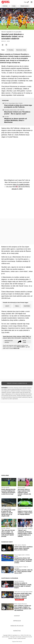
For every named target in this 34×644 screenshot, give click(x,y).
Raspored (27, 306)
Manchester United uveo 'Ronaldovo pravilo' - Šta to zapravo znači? (18, 112)
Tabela (17, 306)
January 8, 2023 (17, 189)
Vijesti (7, 306)
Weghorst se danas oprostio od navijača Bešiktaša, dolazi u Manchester (18, 120)
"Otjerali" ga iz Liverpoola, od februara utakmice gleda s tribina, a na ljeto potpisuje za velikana (25, 533)
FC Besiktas (10, 50)
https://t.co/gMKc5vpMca (21, 185)
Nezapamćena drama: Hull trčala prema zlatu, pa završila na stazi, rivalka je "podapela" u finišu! (23, 560)
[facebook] (3, 45)
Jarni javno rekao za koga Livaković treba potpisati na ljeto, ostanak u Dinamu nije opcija (24, 492)
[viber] (6, 45)
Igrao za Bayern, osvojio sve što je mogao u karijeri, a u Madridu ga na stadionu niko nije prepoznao (23, 608)
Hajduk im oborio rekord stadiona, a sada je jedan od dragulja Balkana (25, 513)
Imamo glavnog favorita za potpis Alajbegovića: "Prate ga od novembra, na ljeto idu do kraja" (8, 492)
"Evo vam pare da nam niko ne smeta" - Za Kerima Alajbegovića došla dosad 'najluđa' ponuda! (8, 533)
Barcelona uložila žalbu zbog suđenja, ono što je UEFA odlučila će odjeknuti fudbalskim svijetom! (23, 597)
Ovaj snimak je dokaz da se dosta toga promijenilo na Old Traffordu (18, 105)
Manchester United (21, 50)
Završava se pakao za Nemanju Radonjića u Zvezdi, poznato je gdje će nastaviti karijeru (23, 585)
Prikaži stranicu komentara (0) (17, 383)
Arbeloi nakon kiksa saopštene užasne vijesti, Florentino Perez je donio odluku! (23, 548)
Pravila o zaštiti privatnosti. (19, 638)
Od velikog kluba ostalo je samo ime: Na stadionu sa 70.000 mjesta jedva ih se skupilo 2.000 (8, 513)
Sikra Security (19, 642)
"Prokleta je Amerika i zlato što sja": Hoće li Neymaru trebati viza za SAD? (23, 571)
